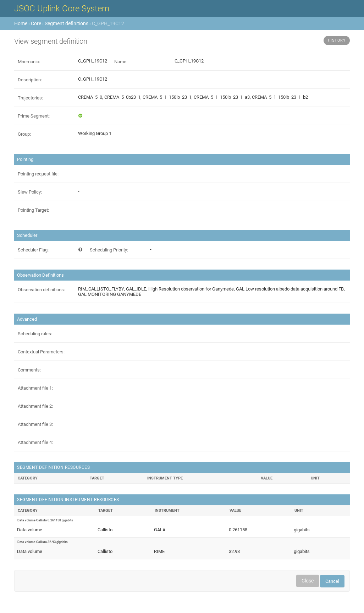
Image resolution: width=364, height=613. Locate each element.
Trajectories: (30, 98)
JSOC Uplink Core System (62, 9)
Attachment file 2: (35, 406)
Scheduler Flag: (33, 250)
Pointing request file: (38, 174)
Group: (24, 134)
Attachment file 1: (35, 388)
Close (308, 581)
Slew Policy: (30, 192)
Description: (30, 80)
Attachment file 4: (35, 442)
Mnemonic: (29, 62)
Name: (121, 62)
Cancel (332, 581)
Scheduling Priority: (109, 250)
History (337, 40)
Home (21, 23)
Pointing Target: (33, 210)
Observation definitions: (41, 290)
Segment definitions (67, 23)
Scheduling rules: (35, 334)
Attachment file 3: (35, 424)
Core (36, 23)
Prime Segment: (34, 116)
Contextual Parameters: (41, 352)
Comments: (29, 370)
